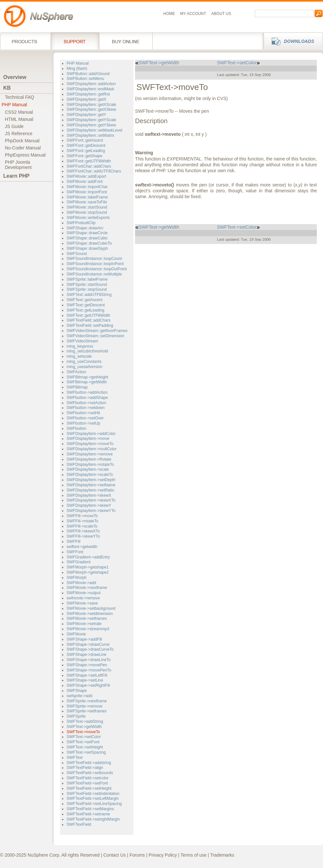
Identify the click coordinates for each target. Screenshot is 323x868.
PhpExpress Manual (25, 155)
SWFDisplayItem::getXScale (91, 105)
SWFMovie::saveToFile (87, 202)
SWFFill (74, 542)
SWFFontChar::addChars (89, 166)
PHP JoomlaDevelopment (18, 165)
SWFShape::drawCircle (87, 233)
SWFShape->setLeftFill (87, 675)
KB (7, 88)
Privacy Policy (163, 855)
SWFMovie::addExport (86, 176)
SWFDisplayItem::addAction (91, 84)
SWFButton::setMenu (85, 79)
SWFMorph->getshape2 (88, 572)
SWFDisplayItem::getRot (88, 94)
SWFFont (75, 552)
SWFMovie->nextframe (87, 588)
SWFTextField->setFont (87, 783)
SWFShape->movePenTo (89, 670)
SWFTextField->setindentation (93, 794)
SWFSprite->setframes (87, 711)
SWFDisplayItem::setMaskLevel (94, 130)
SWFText (75, 758)
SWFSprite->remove (85, 706)
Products (25, 41)
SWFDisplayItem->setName (91, 485)
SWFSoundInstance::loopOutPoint (97, 269)
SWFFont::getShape (84, 156)
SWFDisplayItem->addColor (91, 434)
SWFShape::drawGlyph (87, 249)
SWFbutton (76, 428)
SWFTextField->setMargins (90, 809)
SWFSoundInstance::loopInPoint (95, 264)
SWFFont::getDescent (86, 146)
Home (169, 14)
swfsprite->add (80, 696)
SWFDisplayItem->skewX (89, 495)
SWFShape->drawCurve (88, 645)
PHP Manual (14, 105)
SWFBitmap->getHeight (87, 377)
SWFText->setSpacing (86, 752)
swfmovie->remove (83, 598)
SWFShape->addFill (84, 639)
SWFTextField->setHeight (89, 788)
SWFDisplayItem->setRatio (90, 490)
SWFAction (76, 372)
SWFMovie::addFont (85, 182)
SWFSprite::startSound (87, 285)
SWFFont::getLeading (86, 151)
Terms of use (193, 855)
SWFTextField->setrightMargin (93, 819)
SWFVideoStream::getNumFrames (97, 331)
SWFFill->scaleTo (82, 526)
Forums (137, 855)
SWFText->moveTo (83, 732)
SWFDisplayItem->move (88, 439)
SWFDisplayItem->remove (90, 454)
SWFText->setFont (83, 742)
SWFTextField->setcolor (88, 778)
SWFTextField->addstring (89, 763)
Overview (15, 77)
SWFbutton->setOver (85, 418)
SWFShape (77, 691)
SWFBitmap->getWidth (87, 382)
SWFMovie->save (82, 603)
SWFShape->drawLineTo (89, 660)
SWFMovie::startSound (87, 207)
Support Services (75, 41)
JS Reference (19, 134)
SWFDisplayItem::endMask (90, 89)
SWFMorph (77, 578)
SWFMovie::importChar (87, 187)
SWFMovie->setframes (87, 619)
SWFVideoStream (82, 341)
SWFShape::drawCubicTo (89, 243)
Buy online (126, 41)
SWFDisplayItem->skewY (89, 505)
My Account (193, 14)
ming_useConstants (84, 362)
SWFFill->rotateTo (82, 521)
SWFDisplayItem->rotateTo (90, 465)
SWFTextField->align (85, 768)
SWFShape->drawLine (87, 655)
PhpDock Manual (22, 141)
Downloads (291, 41)
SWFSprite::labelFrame (87, 279)
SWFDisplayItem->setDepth (91, 480)
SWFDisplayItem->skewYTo (91, 511)
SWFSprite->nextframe (87, 701)
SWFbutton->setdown (86, 408)
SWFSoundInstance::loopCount (94, 259)
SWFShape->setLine (85, 680)
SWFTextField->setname (88, 814)
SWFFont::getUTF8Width (89, 161)
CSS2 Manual (19, 112)
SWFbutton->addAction (87, 392)
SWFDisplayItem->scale (88, 469)
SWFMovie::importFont (87, 192)
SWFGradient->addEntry (88, 557)
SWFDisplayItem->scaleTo (90, 475)
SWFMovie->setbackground (91, 608)
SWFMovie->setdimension (90, 614)
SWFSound (77, 254)
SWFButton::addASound (88, 74)
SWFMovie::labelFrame (87, 197)
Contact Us (114, 855)
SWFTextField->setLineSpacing (94, 804)
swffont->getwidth (82, 547)
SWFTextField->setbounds (90, 773)
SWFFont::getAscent (85, 140)
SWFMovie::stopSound (87, 212)
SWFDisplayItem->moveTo (90, 444)
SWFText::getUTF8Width (88, 315)
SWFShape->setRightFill (88, 685)
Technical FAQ (19, 97)
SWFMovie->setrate (84, 624)
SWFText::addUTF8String (89, 295)
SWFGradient (79, 562)
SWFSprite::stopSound (87, 289)
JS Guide (14, 126)
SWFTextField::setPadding (90, 325)
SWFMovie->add (81, 583)
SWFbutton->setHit (83, 413)
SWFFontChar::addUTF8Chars (94, 171)
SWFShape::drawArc (85, 228)
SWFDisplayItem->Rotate (89, 459)
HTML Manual (19, 119)
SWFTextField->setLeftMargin (93, 798)
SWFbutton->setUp (83, 423)
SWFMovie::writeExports (88, 218)
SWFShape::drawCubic (87, 238)
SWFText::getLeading (85, 310)
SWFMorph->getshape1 (88, 567)
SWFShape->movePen (87, 665)
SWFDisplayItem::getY (86, 115)
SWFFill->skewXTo (83, 531)
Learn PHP (16, 176)
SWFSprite (76, 716)
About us (221, 14)
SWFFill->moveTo (82, 516)
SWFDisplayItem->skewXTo (91, 500)
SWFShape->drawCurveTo (90, 649)
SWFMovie (76, 634)
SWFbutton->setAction (86, 403)
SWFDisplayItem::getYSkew (91, 125)
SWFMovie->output (84, 593)
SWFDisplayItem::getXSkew (91, 109)
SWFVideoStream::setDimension (95, 336)
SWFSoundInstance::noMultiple (94, 274)
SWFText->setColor (84, 737)
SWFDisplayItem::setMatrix (90, 135)
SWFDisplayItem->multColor (92, 449)
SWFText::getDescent (86, 305)
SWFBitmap (77, 387)
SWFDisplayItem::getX (86, 99)
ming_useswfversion (84, 367)
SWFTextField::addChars (88, 320)
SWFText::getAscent (84, 300)
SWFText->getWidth (84, 727)
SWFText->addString (85, 721)
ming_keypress (80, 346)
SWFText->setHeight (85, 747)
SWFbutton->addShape (87, 398)
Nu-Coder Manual (23, 148)
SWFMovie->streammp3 (88, 629)
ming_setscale (79, 356)
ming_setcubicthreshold (87, 351)
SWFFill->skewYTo (83, 536)
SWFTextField (79, 824)
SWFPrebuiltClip (81, 223)
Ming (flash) (77, 69)
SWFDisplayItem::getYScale (91, 120)
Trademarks (222, 855)
